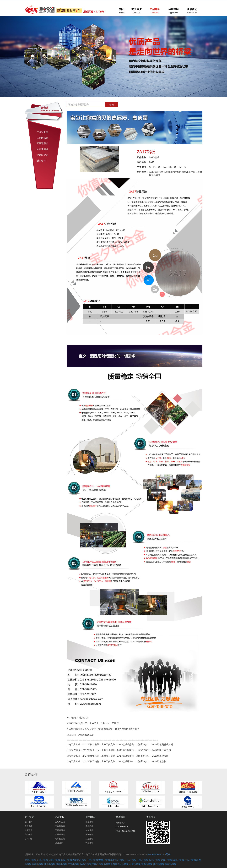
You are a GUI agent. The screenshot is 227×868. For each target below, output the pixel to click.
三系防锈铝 (42, 138)
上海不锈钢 (130, 860)
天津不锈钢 (42, 860)
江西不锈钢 (190, 860)
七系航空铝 (42, 155)
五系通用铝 (42, 143)
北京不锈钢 (30, 860)
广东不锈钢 (74, 864)
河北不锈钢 (54, 860)
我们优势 (28, 835)
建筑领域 (89, 835)
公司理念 (28, 830)
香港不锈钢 (147, 864)
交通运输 (89, 839)
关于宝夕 (29, 817)
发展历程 (28, 826)
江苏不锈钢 (142, 860)
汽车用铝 (89, 843)
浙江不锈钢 (154, 860)
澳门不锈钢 (159, 864)
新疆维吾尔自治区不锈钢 (116, 864)
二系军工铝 (42, 132)
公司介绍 (28, 839)
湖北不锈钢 (50, 864)
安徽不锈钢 (166, 860)
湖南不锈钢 (62, 864)
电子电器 (89, 826)
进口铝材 (41, 161)
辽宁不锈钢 (92, 860)
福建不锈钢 (178, 860)
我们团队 (28, 822)
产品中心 (59, 817)
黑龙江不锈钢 (117, 860)
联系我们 (120, 817)
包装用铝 (89, 830)
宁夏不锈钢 (97, 864)
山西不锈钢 (66, 860)
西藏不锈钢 (85, 864)
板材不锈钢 (171, 864)
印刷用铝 (89, 822)
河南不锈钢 (38, 864)
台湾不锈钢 (135, 864)
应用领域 (90, 817)
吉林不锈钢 (104, 860)
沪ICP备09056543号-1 (159, 854)
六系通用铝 (42, 149)
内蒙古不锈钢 (79, 860)
